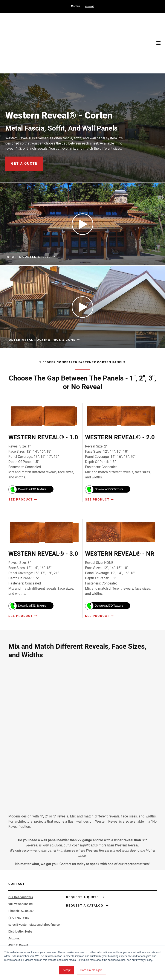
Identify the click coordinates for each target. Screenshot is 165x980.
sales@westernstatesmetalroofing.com (35, 753)
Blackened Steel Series (103, 902)
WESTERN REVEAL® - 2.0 (120, 398)
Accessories (17, 895)
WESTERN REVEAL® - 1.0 (43, 398)
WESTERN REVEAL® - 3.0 (43, 515)
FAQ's (12, 933)
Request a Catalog (85, 734)
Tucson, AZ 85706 (21, 781)
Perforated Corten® (101, 888)
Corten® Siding (19, 881)
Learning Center (19, 926)
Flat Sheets (95, 874)
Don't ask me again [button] (91, 970)
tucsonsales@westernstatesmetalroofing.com (40, 794)
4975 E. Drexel (18, 774)
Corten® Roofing (20, 874)
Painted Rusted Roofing (104, 895)
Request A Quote (20, 940)
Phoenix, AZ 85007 (21, 739)
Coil (90, 881)
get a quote (24, 125)
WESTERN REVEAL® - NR (120, 515)
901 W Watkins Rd (21, 732)
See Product (21, 461)
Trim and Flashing (21, 888)
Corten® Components (23, 902)
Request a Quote (83, 726)
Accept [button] (66, 970)
